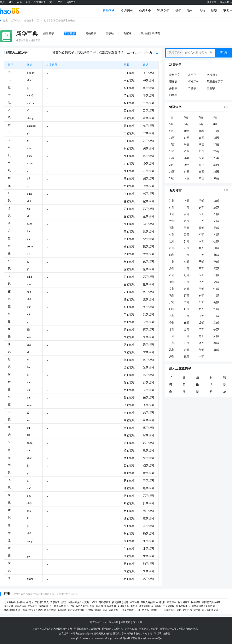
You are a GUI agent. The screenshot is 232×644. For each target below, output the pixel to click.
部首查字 (29, 21)
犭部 (187, 241)
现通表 (173, 82)
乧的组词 (148, 254)
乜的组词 (148, 103)
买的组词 (148, 148)
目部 (187, 235)
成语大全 (145, 11)
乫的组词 (148, 239)
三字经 (110, 33)
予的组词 (148, 96)
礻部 (172, 262)
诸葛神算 (135, 602)
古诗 (19, 2)
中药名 (134, 606)
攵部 (172, 289)
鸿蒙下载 (71, 2)
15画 (201, 138)
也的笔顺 (129, 88)
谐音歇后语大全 (210, 610)
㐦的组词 (148, 473)
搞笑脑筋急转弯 (120, 602)
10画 (187, 131)
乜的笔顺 (129, 103)
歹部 (187, 296)
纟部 (172, 248)
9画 (171, 131)
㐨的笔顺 (129, 383)
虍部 (172, 357)
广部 (201, 255)
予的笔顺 (129, 96)
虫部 (216, 207)
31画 (201, 165)
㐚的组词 (148, 420)
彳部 (172, 275)
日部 (201, 228)
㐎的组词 (148, 405)
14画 (187, 138)
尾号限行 (155, 610)
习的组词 (148, 141)
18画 (187, 145)
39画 (172, 178)
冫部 (216, 296)
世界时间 (118, 629)
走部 (187, 289)
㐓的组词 (148, 375)
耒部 (187, 350)
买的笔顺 (129, 148)
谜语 (214, 11)
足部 (216, 228)
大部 (201, 275)
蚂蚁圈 (99, 606)
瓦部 (172, 316)
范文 (52, 2)
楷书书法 (196, 602)
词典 (11, 2)
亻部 (187, 207)
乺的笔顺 (129, 292)
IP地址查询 (110, 606)
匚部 (187, 343)
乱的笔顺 (129, 156)
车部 (187, 302)
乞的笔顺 (129, 186)
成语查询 (95, 629)
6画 (186, 124)
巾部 (216, 255)
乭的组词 (148, 216)
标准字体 (194, 82)
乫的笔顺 (129, 239)
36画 (216, 172)
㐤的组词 (148, 450)
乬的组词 (148, 269)
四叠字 (173, 95)
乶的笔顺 (129, 330)
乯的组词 (148, 231)
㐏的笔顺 (129, 337)
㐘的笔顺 (129, 390)
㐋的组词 (148, 413)
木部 (187, 201)
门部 (172, 309)
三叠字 (211, 88)
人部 (216, 336)
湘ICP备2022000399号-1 (150, 638)
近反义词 (163, 11)
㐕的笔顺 (129, 571)
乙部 (172, 350)
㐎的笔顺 (129, 405)
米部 (201, 248)
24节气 (94, 602)
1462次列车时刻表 (85, 606)
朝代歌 (71, 606)
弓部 (201, 289)
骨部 (172, 323)
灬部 (187, 336)
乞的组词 (148, 186)
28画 (216, 158)
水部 (172, 329)
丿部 (172, 343)
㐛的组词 (148, 556)
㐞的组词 (148, 481)
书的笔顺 (129, 80)
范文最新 (137, 622)
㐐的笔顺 (129, 398)
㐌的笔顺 (129, 360)
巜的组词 (148, 194)
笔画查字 (91, 33)
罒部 (216, 309)
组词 (178, 11)
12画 (216, 131)
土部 (172, 214)
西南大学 (113, 610)
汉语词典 (127, 11)
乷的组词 (148, 201)
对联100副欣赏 (184, 610)
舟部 (187, 275)
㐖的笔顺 (129, 526)
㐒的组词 (148, 458)
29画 (172, 165)
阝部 (216, 221)
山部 (201, 221)
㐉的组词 (148, 277)
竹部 (172, 221)
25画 (172, 158)
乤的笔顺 (129, 209)
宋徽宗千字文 (42, 602)
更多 (226, 107)
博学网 (158, 606)
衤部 (216, 235)
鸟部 (201, 268)
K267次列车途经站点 (97, 610)
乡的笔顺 (129, 164)
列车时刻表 (40, 2)
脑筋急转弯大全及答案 (203, 606)
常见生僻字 (50, 610)
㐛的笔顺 (129, 556)
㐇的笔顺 (129, 322)
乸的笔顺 (129, 179)
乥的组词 (148, 367)
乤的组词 (148, 209)
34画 (187, 172)
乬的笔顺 (129, 269)
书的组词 (148, 80)
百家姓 (127, 33)
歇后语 (154, 629)
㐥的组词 (148, 534)
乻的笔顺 (129, 315)
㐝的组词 (148, 466)
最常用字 (175, 75)
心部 (216, 241)
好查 (5, 21)
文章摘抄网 (169, 606)
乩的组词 (148, 171)
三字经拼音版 (168, 610)
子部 (216, 316)
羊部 (201, 329)
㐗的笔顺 (129, 511)
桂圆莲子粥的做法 (211, 602)
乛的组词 (148, 133)
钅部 (172, 235)
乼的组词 (148, 345)
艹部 (201, 201)
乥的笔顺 (129, 367)
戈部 (201, 323)
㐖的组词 (148, 526)
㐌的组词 (148, 360)
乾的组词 (148, 126)
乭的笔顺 (129, 216)
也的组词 (148, 88)
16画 (216, 138)
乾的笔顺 (129, 126)
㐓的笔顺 (129, 375)
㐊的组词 (148, 352)
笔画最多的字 (215, 82)
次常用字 (212, 75)
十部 (201, 357)
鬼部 (187, 357)
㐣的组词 (148, 428)
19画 (201, 145)
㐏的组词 (148, 337)
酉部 (172, 255)
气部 (201, 350)
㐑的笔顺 (129, 541)
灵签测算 (144, 629)
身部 (216, 350)
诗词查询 (107, 629)
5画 (171, 124)
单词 (28, 2)
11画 (201, 131)
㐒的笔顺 (129, 458)
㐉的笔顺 (129, 277)
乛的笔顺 (129, 133)
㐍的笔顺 (129, 443)
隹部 (187, 323)
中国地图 (161, 602)
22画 (187, 151)
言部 (187, 214)
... (47, 73)
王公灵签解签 (127, 610)
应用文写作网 (148, 602)
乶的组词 (148, 330)
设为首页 (212, 2)
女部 (201, 207)
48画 (201, 178)
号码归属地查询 (12, 610)
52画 (216, 178)
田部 (187, 268)
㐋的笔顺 (129, 413)
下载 (60, 2)
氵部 (172, 201)
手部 (216, 329)
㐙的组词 (148, 496)
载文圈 (197, 610)
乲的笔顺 (129, 247)
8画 (215, 124)
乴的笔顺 (129, 307)
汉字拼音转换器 (58, 602)
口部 (216, 201)
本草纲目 (43, 606)
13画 (172, 138)
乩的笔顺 (129, 171)
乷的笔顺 (129, 201)
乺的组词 (148, 292)
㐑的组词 (148, 541)
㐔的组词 (148, 579)
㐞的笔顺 (129, 481)
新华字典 (109, 11)
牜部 (216, 289)
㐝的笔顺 (129, 466)
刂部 (216, 248)
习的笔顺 (129, 141)
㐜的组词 (148, 503)
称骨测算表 (184, 602)
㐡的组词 (148, 488)
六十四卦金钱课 (58, 606)
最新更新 (125, 622)
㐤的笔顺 (129, 450)
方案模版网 (20, 606)
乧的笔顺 (129, 254)
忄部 (216, 214)
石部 (172, 228)
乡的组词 (148, 164)
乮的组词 (148, 284)
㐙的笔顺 (129, 496)
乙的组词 (148, 111)
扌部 (172, 207)
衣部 (201, 296)
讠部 (187, 248)
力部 (172, 268)
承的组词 (148, 118)
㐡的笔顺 (129, 488)
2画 (186, 117)
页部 (201, 309)
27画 (201, 158)
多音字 (173, 88)
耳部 (216, 275)
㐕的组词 (148, 571)
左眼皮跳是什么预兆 (78, 602)
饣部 (187, 309)
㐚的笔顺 (129, 420)
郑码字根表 (105, 602)
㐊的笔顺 (129, 352)
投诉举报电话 (183, 606)
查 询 (223, 53)
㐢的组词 (148, 518)
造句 (190, 11)
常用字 (192, 75)
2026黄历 (32, 606)
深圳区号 (9, 606)
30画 (187, 165)
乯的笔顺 (129, 231)
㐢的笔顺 (129, 518)
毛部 (216, 302)
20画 (216, 145)
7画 (201, 124)
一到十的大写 (142, 610)
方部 (201, 336)
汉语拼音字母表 (150, 33)
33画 (172, 172)
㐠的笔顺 (129, 564)
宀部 (187, 255)
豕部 (216, 343)
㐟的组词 (148, 435)
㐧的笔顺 (129, 549)
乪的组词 (148, 224)
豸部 (201, 343)
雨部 (201, 262)
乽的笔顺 (129, 299)
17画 (172, 145)
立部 (216, 323)
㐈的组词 (148, 262)
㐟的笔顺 (129, 435)
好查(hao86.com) (98, 622)
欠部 (216, 282)
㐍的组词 (148, 443)
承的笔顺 (129, 118)
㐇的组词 (148, 322)
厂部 (201, 302)
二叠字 (192, 88)
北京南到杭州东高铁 (14, 602)
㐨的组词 (148, 383)
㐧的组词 (148, 549)
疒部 (201, 235)
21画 (172, 151)
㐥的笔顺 (129, 534)
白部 (187, 316)
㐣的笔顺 (129, 428)
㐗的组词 (148, 511)
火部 (201, 214)
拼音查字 (49, 33)
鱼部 (187, 262)
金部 (187, 329)
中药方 (30, 602)
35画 (201, 172)
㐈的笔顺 (129, 262)
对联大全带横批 (76, 610)
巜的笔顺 (129, 194)
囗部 (187, 282)
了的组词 (148, 73)
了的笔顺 (129, 73)
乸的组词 (148, 179)
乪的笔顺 (129, 224)
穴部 (216, 268)
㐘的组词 (148, 390)
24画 (216, 151)
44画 (187, 178)
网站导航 (114, 622)
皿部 (201, 316)
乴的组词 (148, 307)
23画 (201, 151)
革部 (216, 262)
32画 (216, 165)
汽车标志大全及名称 (32, 610)
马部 (172, 296)
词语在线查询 (81, 629)
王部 (187, 228)
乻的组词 (148, 315)
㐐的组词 (148, 398)
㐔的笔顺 (129, 579)
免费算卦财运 (146, 606)
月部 (187, 221)
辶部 (172, 241)
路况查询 (172, 602)
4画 (215, 117)
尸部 (172, 302)
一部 (172, 336)
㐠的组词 (148, 564)
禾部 (201, 241)
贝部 (172, 282)
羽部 (201, 282)
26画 (187, 158)
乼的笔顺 (129, 345)
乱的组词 (148, 156)
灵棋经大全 (123, 606)
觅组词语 (62, 610)
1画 (171, 117)
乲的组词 (148, 247)
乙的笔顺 (129, 111)
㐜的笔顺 (129, 503)
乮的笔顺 (129, 284)
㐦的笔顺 (129, 473)
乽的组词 (148, 299)
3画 (201, 117)
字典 (2, 2)
